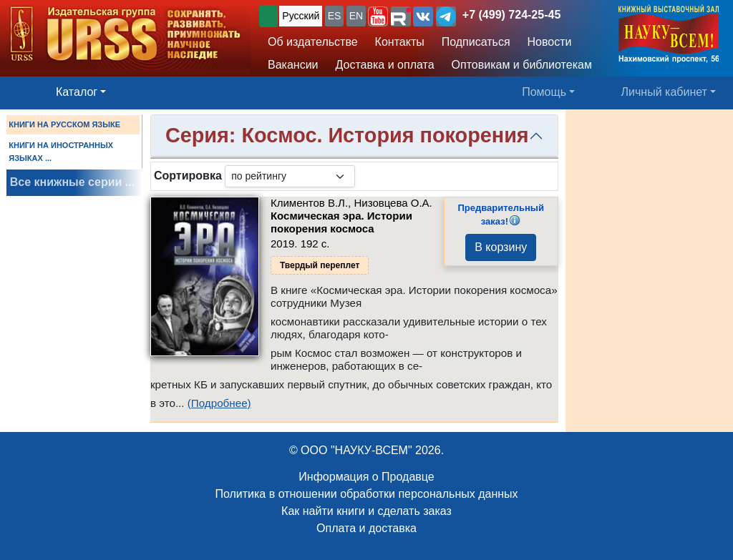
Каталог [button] (77, 92)
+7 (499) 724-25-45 (511, 15)
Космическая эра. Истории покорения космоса (341, 222)
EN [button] (356, 16)
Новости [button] (550, 42)
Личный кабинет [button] (664, 92)
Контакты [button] (400, 42)
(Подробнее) (219, 403)
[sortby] (290, 176)
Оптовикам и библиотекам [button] (522, 65)
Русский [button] (301, 16)
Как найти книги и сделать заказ (366, 511)
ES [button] (335, 16)
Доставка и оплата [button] (385, 65)
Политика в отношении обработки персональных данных (366, 494)
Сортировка (188, 176)
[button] (378, 16)
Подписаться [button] (476, 42)
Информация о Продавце (366, 477)
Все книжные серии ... (72, 182)
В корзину (501, 247)
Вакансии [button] (293, 65)
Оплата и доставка (366, 528)
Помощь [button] (544, 92)
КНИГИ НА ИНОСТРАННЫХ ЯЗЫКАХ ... (61, 152)
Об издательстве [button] (313, 42)
